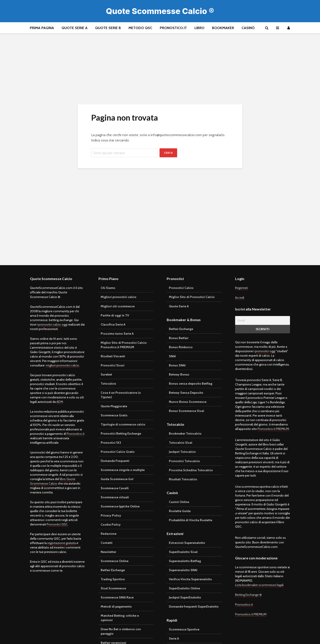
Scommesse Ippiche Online (120, 506)
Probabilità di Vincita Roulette (191, 520)
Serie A (174, 638)
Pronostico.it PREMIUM (273, 429)
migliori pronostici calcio (62, 365)
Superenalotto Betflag (185, 561)
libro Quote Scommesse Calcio (53, 481)
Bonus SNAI (177, 365)
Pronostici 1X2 (111, 443)
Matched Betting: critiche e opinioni (120, 618)
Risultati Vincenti (113, 356)
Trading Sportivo (113, 579)
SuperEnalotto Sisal (183, 552)
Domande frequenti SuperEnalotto (194, 606)
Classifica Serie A (113, 324)
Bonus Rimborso (181, 347)
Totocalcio (108, 384)
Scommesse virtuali (115, 497)
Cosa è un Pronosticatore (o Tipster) (121, 395)
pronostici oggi (265, 351)
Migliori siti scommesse (118, 306)
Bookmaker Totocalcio (185, 433)
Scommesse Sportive (184, 629)
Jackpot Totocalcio (182, 452)
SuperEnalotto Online (184, 588)
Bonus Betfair (179, 338)
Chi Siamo (108, 288)
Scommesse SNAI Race (117, 597)
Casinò (248, 28)
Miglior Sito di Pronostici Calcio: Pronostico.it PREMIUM (124, 345)
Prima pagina (42, 28)
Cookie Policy (111, 525)
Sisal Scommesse (113, 588)
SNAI (172, 356)
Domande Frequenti (115, 461)
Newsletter (108, 552)
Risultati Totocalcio (183, 479)
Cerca (168, 153)
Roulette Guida (180, 511)
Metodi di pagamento (116, 606)
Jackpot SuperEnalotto (185, 597)
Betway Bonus (179, 374)
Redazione (109, 534)
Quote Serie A (75, 28)
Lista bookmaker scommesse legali (259, 585)
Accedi (240, 298)
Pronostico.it (173, 28)
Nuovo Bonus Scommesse (188, 402)
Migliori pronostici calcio (119, 297)
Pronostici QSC (57, 524)
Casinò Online (179, 502)
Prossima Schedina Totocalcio (191, 470)
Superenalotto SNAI (183, 570)
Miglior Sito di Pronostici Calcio (192, 297)
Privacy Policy (111, 515)
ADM (60, 402)
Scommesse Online (115, 561)
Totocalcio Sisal (181, 443)
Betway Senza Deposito (186, 393)
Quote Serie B (108, 28)
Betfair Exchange (113, 570)
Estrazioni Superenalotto (187, 543)
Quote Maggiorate (114, 406)
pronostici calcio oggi (53, 324)
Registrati (241, 288)
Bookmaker (223, 28)
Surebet (106, 374)
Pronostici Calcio (181, 288)
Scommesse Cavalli (115, 488)
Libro (199, 28)
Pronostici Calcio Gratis (118, 452)
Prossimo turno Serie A (117, 334)
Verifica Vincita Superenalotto (190, 579)
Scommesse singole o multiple (123, 470)
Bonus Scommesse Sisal (186, 411)
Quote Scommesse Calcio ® (160, 11)
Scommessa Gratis (114, 415)
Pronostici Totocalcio (184, 461)
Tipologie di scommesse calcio (123, 424)
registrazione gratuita (62, 543)
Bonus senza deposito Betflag (191, 384)
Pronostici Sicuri (113, 365)
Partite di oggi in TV (115, 315)
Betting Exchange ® (248, 595)
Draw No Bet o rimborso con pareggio (121, 631)
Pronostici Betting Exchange (121, 433)
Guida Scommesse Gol (117, 479)
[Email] (263, 320)
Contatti (107, 543)
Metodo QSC (140, 28)
